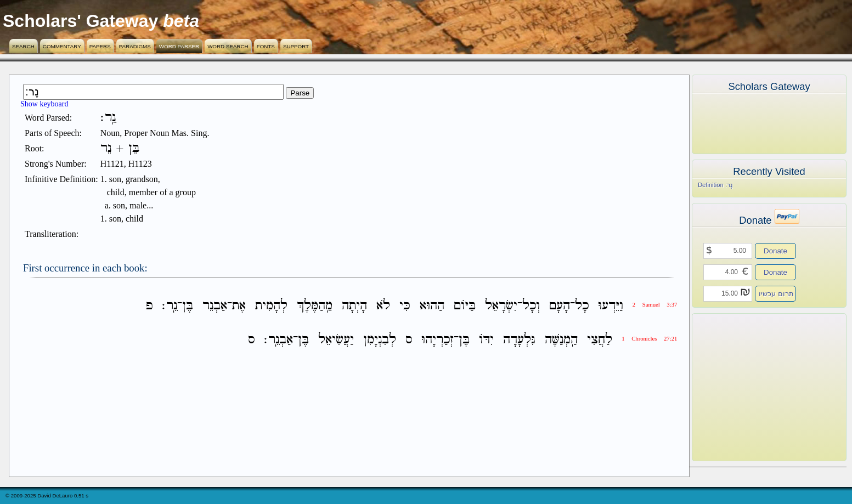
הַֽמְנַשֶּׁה (561, 340)
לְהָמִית (271, 306)
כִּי (405, 306)
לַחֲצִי (600, 340)
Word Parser (179, 46)
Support (296, 46)
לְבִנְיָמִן (380, 340)
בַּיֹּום (465, 306)
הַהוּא (432, 306)
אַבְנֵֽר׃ (278, 340)
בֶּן (188, 306)
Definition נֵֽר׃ (715, 185)
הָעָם (560, 306)
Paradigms (135, 46)
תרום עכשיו (776, 294)
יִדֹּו (486, 340)
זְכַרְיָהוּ (438, 340)
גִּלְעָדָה (519, 340)
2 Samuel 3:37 (655, 305)
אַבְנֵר (215, 306)
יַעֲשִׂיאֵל (336, 340)
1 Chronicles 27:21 (649, 339)
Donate (775, 251)
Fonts (266, 46)
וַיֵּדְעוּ (611, 306)
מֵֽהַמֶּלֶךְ (315, 306)
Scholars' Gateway (80, 21)
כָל (582, 306)
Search (23, 46)
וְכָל (531, 306)
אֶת (239, 306)
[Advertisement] (753, 387)
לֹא (383, 306)
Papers (100, 46)
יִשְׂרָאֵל (501, 306)
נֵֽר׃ (170, 306)
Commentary (62, 46)
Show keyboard (44, 104)
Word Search (228, 46)
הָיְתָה (354, 306)
